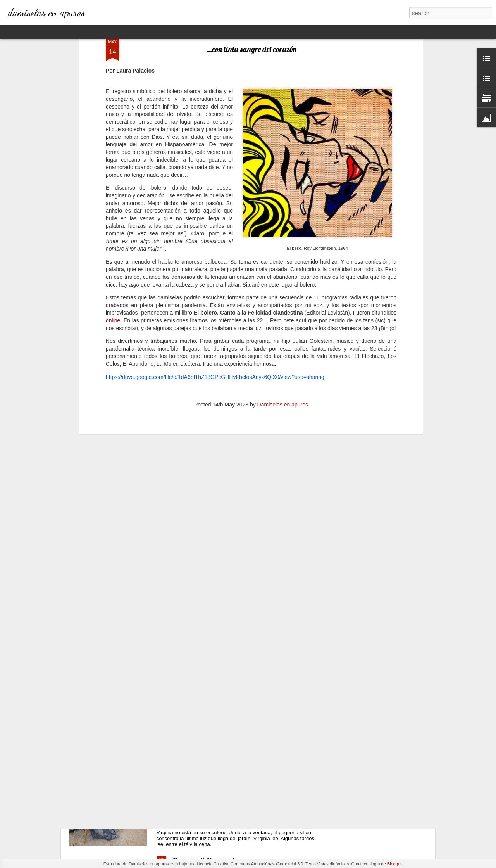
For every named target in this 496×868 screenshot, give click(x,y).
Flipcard (30, 32)
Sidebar (93, 32)
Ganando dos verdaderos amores (210, 684)
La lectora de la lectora (196, 772)
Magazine (53, 32)
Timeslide (138, 32)
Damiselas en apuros (283, 275)
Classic (10, 32)
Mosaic (74, 32)
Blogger (394, 864)
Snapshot (115, 32)
